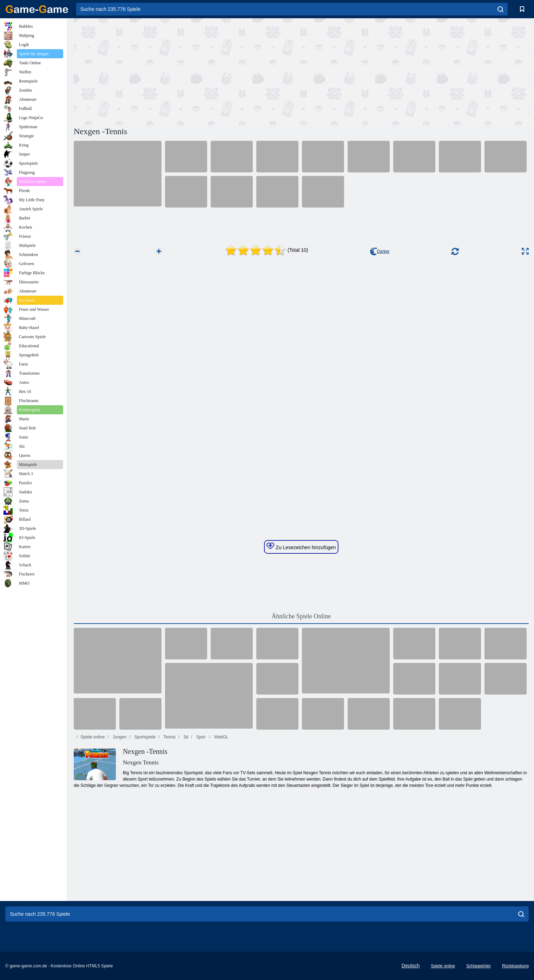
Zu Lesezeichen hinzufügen (301, 546)
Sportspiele (144, 737)
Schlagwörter (479, 966)
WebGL (221, 737)
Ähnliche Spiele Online (301, 616)
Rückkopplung (515, 966)
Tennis (169, 737)
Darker (380, 251)
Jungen (119, 737)
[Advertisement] (187, 71)
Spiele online (93, 737)
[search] (500, 9)
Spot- (200, 737)
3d (185, 737)
